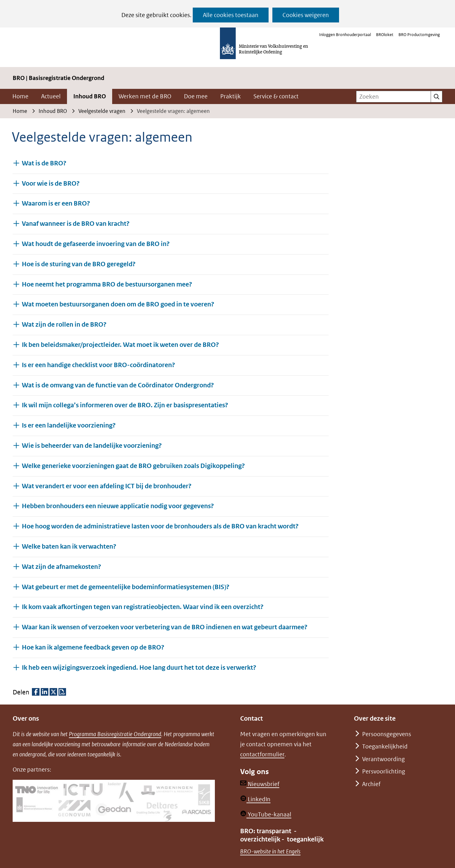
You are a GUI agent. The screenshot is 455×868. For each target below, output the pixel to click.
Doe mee (196, 96)
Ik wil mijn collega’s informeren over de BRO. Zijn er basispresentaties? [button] (125, 405)
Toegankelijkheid (385, 746)
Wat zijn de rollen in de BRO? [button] (64, 324)
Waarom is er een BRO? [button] (56, 203)
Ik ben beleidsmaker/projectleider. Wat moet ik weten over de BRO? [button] (120, 345)
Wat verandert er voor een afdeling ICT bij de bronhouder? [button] (107, 486)
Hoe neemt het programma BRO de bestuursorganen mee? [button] (107, 284)
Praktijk (231, 96)
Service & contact (276, 96)
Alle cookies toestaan (231, 15)
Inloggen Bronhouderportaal (345, 35)
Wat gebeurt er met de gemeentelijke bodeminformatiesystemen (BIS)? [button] (126, 587)
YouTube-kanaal (266, 814)
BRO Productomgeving (419, 35)
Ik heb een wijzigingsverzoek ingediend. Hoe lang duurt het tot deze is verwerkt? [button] (139, 667)
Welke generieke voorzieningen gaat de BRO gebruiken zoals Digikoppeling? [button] (133, 466)
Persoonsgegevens (387, 734)
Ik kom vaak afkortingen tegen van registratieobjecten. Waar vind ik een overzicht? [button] (143, 607)
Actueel (51, 96)
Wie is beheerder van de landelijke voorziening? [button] (92, 445)
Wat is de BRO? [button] (44, 163)
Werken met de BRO (145, 96)
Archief (371, 784)
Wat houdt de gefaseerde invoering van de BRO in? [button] (96, 244)
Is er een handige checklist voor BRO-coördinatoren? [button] (98, 365)
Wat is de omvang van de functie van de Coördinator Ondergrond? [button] (118, 385)
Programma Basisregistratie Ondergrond (115, 734)
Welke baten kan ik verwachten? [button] (69, 546)
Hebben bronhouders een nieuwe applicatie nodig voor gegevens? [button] (118, 506)
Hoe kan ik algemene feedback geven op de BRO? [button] (93, 647)
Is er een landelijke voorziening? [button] (69, 425)
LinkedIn (255, 799)
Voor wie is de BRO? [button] (51, 183)
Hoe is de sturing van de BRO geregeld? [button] (79, 264)
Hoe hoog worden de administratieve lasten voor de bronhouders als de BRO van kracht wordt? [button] (160, 526)
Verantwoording (383, 759)
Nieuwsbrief (260, 784)
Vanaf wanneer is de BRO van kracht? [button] (76, 223)
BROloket (385, 35)
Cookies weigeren (306, 15)
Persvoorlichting (384, 771)
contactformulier (262, 754)
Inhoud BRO (90, 96)
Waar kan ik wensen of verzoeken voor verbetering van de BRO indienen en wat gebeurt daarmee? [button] (165, 627)
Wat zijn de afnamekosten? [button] (61, 566)
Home (20, 96)
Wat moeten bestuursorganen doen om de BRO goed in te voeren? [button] (118, 304)
